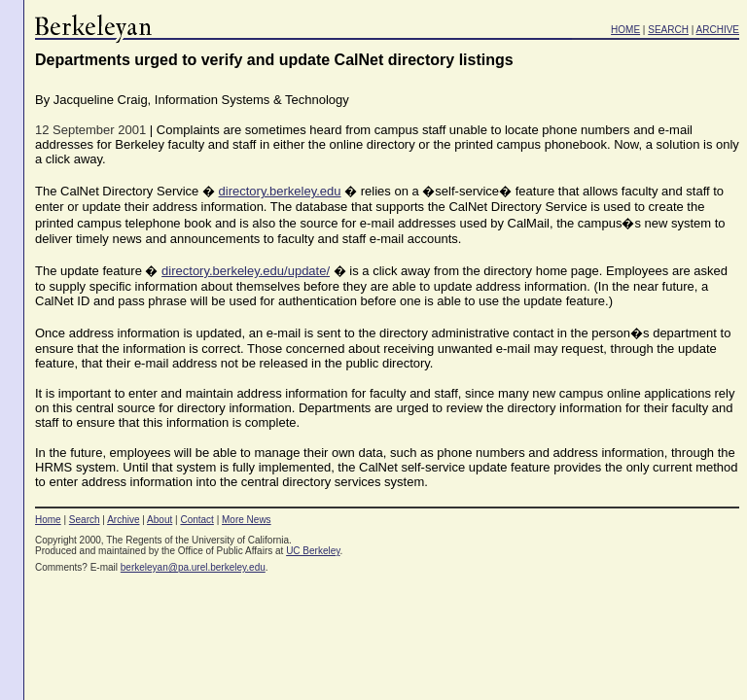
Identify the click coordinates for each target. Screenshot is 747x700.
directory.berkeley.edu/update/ (246, 271)
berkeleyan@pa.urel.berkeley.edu (193, 567)
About (160, 520)
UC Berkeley (313, 551)
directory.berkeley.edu (280, 191)
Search (85, 520)
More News (247, 520)
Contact (196, 520)
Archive (123, 520)
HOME (625, 30)
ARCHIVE (718, 30)
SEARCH (668, 30)
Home (48, 520)
